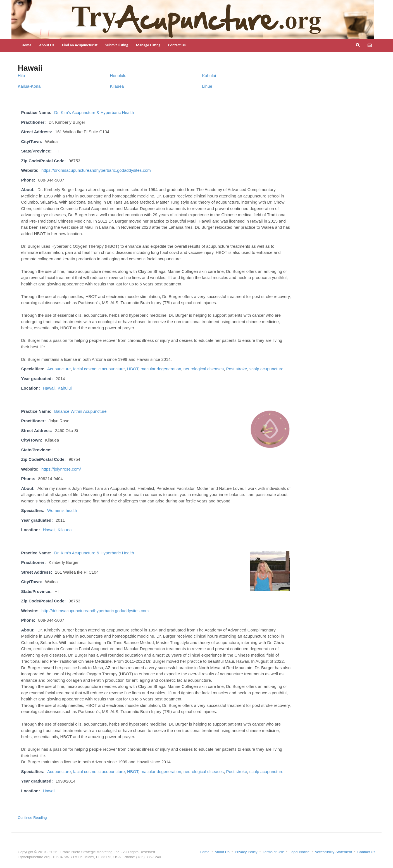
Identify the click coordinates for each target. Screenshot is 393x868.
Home (27, 45)
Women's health (62, 510)
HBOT (133, 369)
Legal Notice (299, 852)
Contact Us (177, 45)
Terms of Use (273, 852)
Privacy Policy (246, 852)
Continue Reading (32, 818)
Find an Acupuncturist (80, 45)
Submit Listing (117, 45)
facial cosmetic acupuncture (99, 369)
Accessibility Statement (334, 852)
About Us (47, 45)
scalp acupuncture (266, 369)
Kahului (209, 76)
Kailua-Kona (29, 86)
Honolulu (118, 76)
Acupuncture (59, 369)
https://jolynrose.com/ (61, 469)
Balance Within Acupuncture (80, 411)
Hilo (22, 76)
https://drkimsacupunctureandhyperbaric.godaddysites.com (96, 170)
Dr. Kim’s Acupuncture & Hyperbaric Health (94, 112)
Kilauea (117, 86)
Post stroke (236, 369)
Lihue (207, 86)
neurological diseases (204, 369)
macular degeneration (161, 369)
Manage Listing (148, 45)
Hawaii (49, 388)
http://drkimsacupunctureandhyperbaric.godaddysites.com (95, 611)
